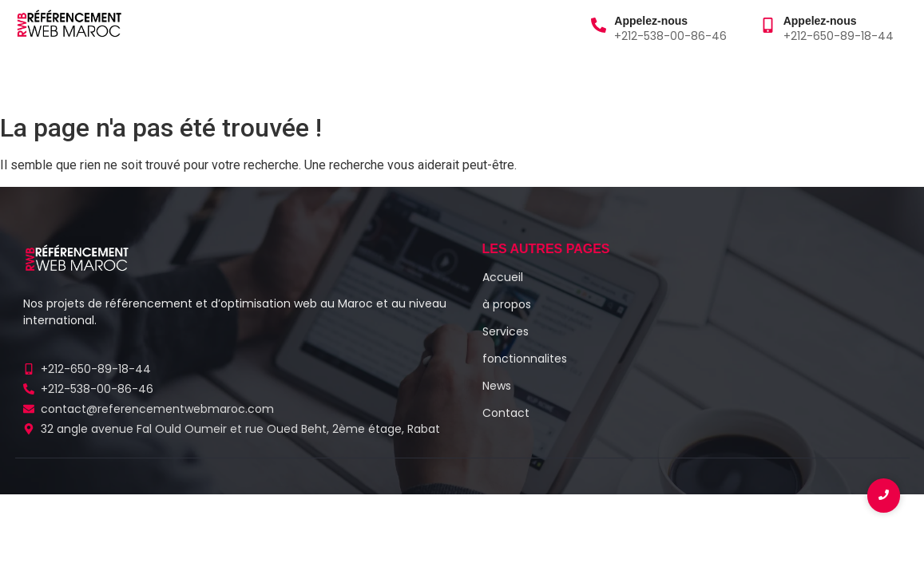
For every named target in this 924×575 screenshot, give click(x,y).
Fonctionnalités (346, 79)
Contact (444, 79)
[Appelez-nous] (599, 26)
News (497, 386)
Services (198, 79)
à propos (117, 79)
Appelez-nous (651, 21)
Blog (260, 79)
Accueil (42, 79)
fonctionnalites (525, 359)
